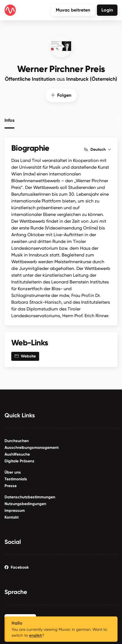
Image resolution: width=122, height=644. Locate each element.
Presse (11, 485)
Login (107, 10)
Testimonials (16, 478)
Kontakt (12, 516)
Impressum (15, 510)
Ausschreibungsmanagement (32, 447)
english (36, 635)
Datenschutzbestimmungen (30, 496)
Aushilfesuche (17, 453)
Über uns (13, 471)
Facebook (17, 567)
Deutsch (97, 149)
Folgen (61, 94)
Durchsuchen (17, 440)
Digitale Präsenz (19, 460)
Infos (9, 120)
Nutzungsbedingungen (25, 503)
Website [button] (25, 355)
